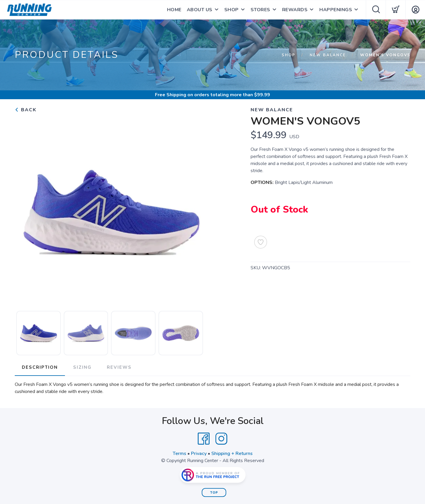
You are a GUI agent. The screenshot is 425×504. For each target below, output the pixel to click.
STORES (260, 10)
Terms (179, 454)
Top (214, 493)
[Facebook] (204, 439)
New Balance (328, 55)
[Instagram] (221, 439)
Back (26, 110)
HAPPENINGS (336, 10)
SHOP (232, 10)
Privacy (199, 454)
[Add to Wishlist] (261, 242)
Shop (288, 55)
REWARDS (295, 10)
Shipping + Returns (232, 454)
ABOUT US (200, 10)
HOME (174, 10)
